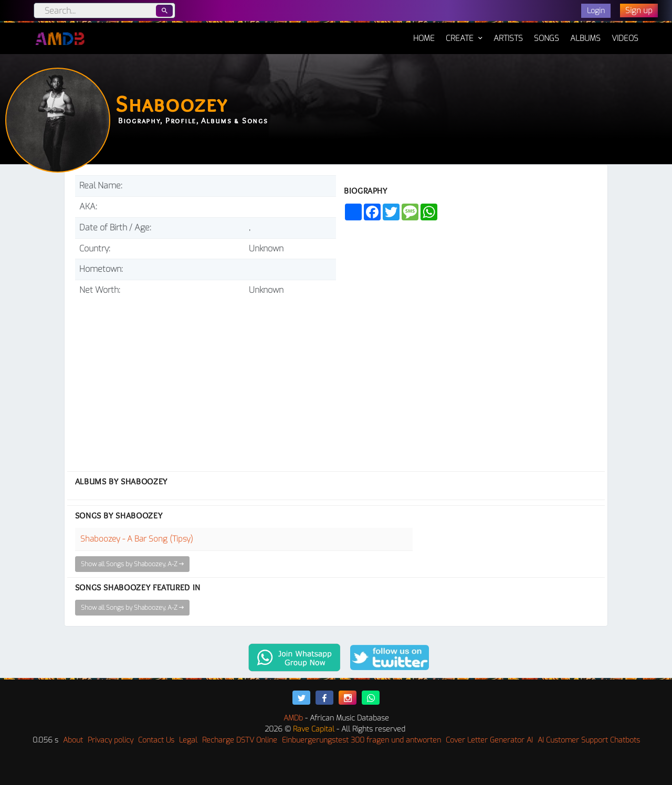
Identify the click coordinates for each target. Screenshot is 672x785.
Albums (585, 38)
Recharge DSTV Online (240, 740)
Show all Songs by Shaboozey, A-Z (132, 564)
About (73, 740)
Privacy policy (111, 740)
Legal (188, 740)
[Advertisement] (206, 379)
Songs (547, 38)
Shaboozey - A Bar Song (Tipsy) (137, 539)
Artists (508, 38)
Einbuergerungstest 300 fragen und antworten (361, 740)
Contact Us (156, 740)
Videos (625, 38)
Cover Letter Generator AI (489, 740)
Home (424, 33)
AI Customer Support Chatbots (589, 740)
